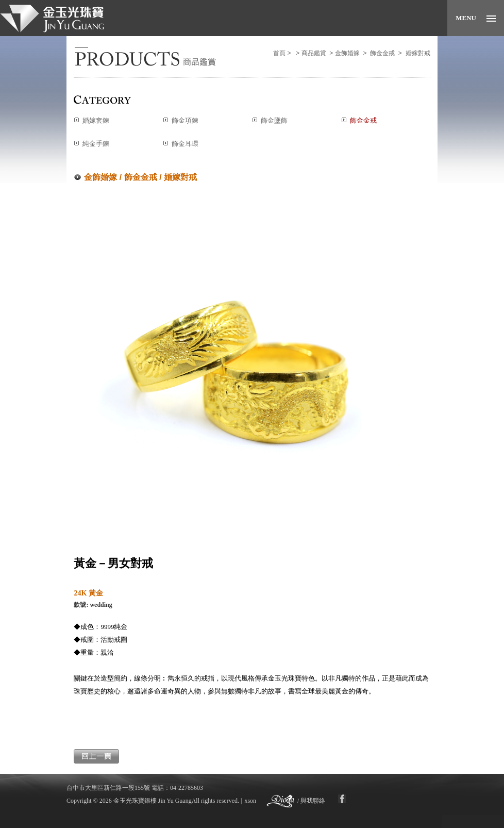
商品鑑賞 (314, 53)
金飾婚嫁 (347, 53)
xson (250, 801)
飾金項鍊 (185, 120)
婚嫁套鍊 (96, 120)
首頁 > (283, 53)
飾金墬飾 (274, 120)
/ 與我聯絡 (311, 801)
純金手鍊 (96, 144)
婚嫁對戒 (418, 53)
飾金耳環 (185, 144)
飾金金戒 (382, 53)
